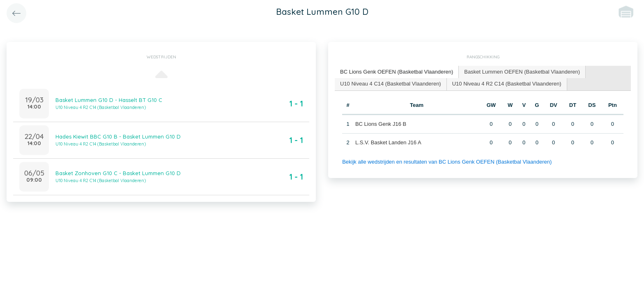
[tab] (397, 72)
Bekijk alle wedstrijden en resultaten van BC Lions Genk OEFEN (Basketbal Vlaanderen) (447, 162)
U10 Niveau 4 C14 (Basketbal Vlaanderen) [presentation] (391, 84)
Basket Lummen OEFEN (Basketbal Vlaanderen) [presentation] (522, 72)
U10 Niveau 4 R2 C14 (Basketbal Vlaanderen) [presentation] (507, 84)
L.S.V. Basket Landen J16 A (388, 142)
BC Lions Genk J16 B (381, 124)
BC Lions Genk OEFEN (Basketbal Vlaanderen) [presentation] (397, 72)
